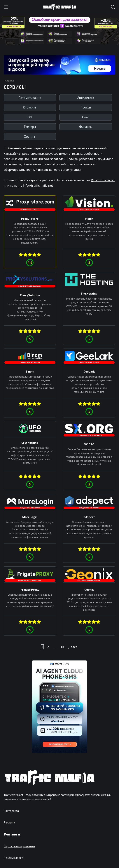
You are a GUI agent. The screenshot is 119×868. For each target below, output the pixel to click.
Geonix (89, 590)
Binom (30, 371)
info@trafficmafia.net (38, 185)
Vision (89, 219)
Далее (73, 647)
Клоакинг (30, 107)
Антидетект (86, 98)
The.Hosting (89, 293)
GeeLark (89, 371)
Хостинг (30, 136)
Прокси (86, 107)
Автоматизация (30, 98)
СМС (30, 117)
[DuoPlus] (59, 707)
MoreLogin (30, 517)
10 (62, 647)
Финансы (86, 127)
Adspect (89, 517)
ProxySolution (30, 295)
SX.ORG (89, 444)
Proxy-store (30, 219)
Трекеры (30, 127)
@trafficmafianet (103, 180)
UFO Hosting (30, 443)
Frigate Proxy (30, 590)
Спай (86, 117)
